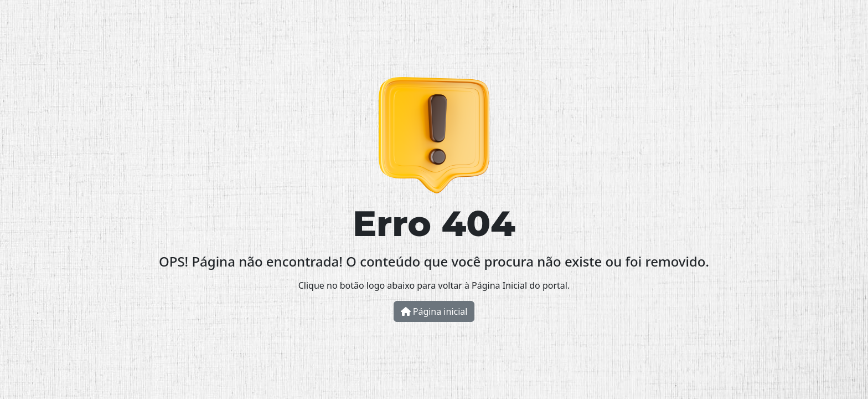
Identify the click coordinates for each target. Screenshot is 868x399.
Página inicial (434, 311)
